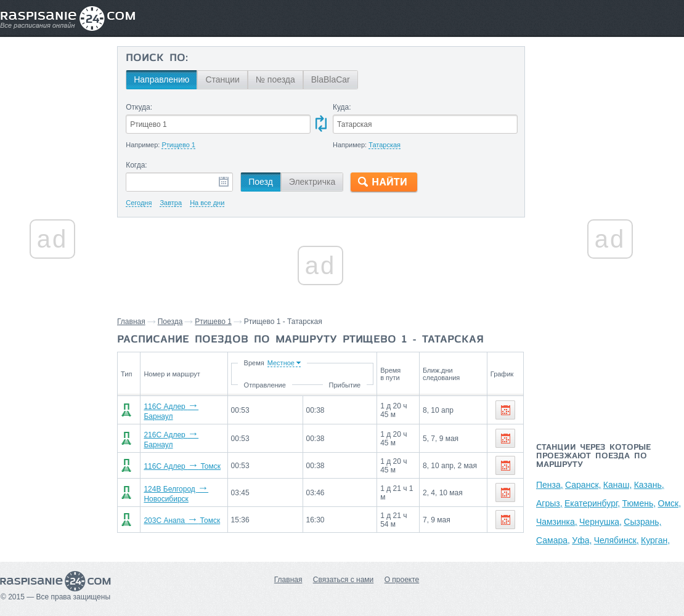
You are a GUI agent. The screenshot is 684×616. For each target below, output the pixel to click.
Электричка (312, 182)
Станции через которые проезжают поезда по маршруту (593, 456)
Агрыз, (549, 503)
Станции (222, 79)
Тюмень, (639, 503)
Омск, (670, 503)
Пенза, (550, 485)
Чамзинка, (557, 522)
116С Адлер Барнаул (183, 410)
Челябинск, (617, 540)
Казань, (649, 485)
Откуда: (139, 107)
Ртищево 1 (213, 322)
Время (282, 363)
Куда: (342, 107)
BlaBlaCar (331, 79)
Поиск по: (157, 59)
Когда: (136, 165)
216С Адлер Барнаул (183, 436)
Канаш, (618, 485)
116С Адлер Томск (178, 461)
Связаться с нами (343, 580)
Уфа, (582, 540)
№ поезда (275, 79)
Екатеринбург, (592, 503)
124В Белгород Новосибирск (196, 487)
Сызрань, (642, 522)
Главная (131, 322)
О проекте (402, 580)
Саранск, (583, 485)
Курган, (655, 540)
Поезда (170, 322)
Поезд (261, 182)
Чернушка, (601, 522)
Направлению (161, 79)
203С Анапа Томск (178, 513)
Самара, (553, 540)
